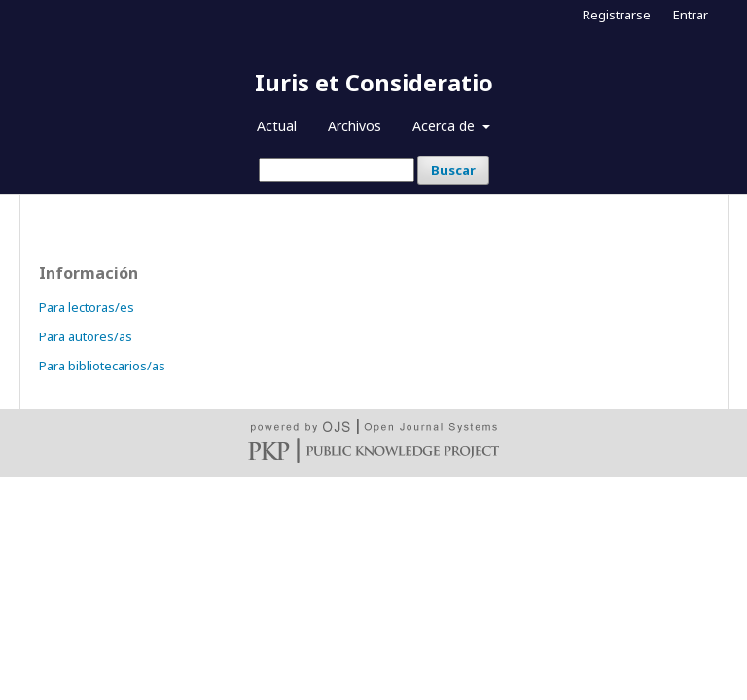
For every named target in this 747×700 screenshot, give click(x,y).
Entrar (691, 15)
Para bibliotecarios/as (102, 366)
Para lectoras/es (87, 307)
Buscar (453, 170)
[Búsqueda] (337, 170)
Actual (277, 126)
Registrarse (617, 15)
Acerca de (445, 126)
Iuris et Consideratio (374, 82)
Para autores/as (86, 336)
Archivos (355, 126)
